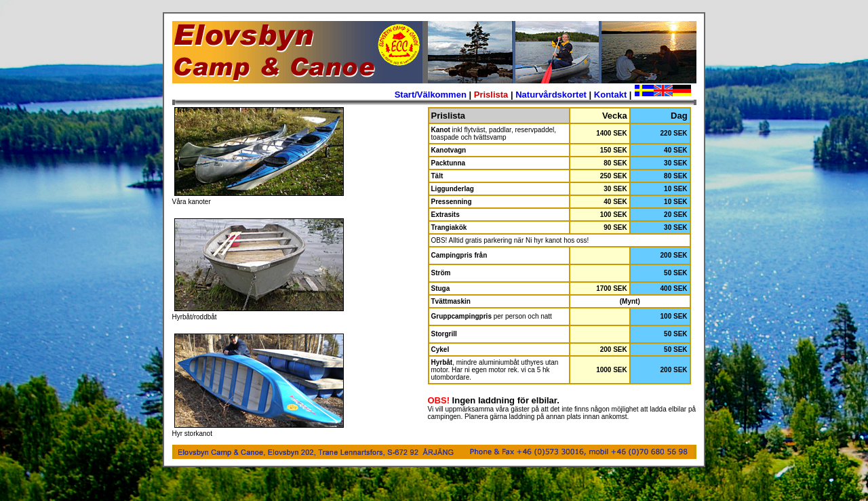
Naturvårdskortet (551, 95)
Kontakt (610, 95)
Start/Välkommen (431, 95)
